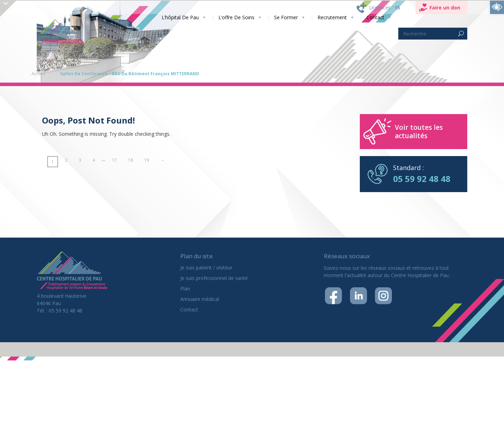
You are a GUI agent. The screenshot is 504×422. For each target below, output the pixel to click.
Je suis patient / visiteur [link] (206, 268)
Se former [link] (286, 17)
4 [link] (94, 160)
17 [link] (114, 160)
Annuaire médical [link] (200, 299)
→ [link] (162, 160)
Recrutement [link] (332, 17)
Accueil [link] (38, 74)
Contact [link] (375, 17)
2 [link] (66, 160)
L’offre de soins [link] (236, 17)
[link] (497, 7)
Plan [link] (185, 289)
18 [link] (131, 160)
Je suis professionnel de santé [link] (214, 278)
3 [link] (80, 160)
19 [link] (147, 160)
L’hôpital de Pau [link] (180, 17)
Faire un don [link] (445, 8)
